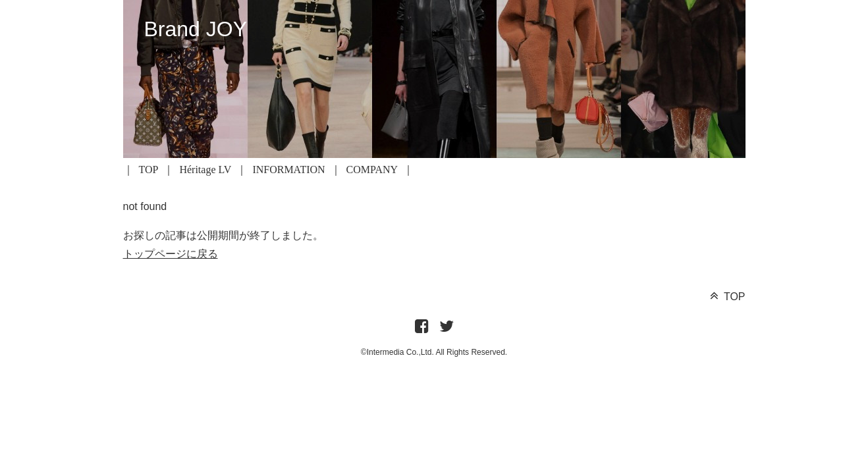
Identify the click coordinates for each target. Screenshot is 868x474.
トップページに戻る (171, 254)
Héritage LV (205, 170)
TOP (149, 170)
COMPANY (372, 170)
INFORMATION (288, 170)
